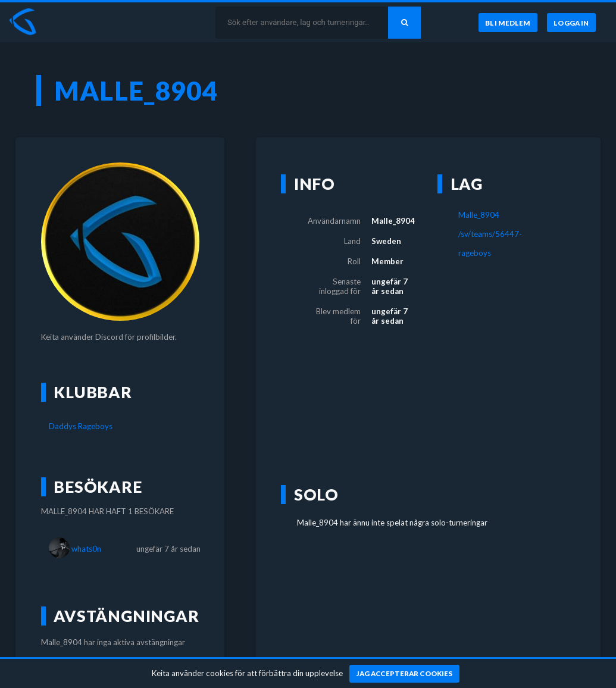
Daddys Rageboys (81, 426)
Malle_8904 (479, 215)
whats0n (86, 549)
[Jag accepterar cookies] (404, 674)
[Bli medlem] (507, 23)
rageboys (475, 253)
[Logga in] (571, 23)
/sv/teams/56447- (490, 234)
